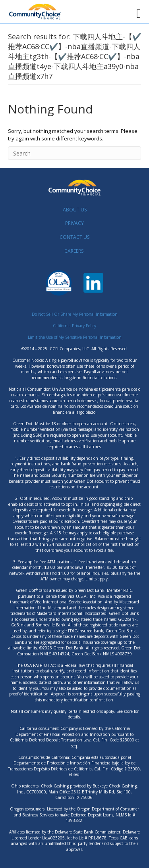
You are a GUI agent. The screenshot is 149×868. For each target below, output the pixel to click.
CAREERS (74, 251)
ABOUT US (75, 210)
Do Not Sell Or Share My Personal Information (75, 314)
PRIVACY (74, 223)
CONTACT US (74, 237)
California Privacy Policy (74, 326)
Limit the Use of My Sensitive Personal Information (75, 337)
